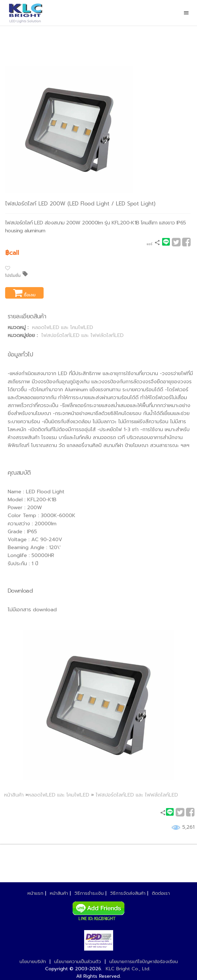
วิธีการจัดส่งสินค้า (128, 893)
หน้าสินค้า (14, 795)
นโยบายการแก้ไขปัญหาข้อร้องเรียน (144, 962)
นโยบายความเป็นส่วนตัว (78, 962)
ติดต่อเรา (161, 893)
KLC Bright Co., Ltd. (128, 969)
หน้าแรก (35, 893)
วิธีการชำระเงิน (89, 893)
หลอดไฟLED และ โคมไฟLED (63, 327)
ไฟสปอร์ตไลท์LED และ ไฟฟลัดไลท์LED (82, 335)
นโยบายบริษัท (33, 962)
